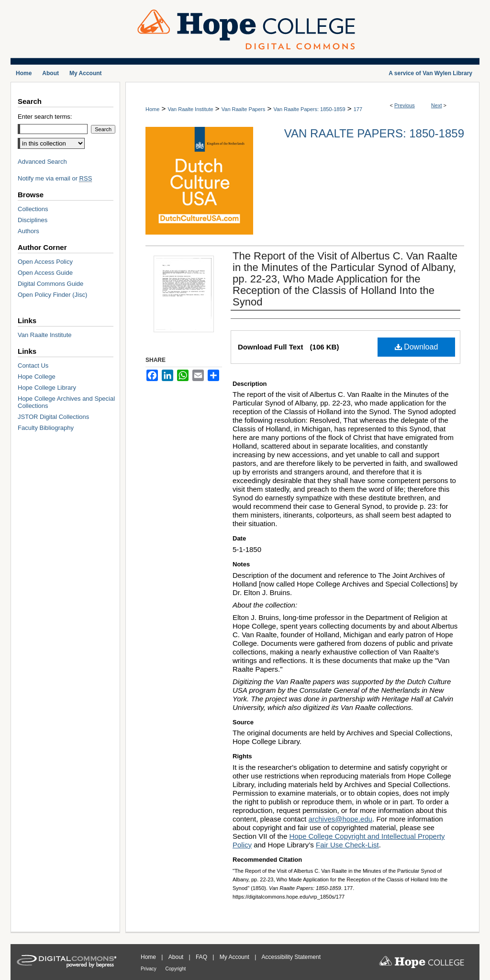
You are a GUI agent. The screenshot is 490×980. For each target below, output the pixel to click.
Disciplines (33, 220)
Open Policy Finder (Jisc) (52, 295)
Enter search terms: (45, 117)
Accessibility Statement (291, 957)
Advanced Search (42, 162)
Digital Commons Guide (50, 284)
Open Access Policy (45, 262)
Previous (405, 105)
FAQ (202, 957)
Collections (33, 209)
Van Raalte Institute (190, 109)
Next (437, 105)
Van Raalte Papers (244, 109)
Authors (28, 231)
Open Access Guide (45, 273)
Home (152, 109)
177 (358, 109)
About (177, 957)
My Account (235, 957)
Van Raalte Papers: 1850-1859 (309, 109)
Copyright (176, 969)
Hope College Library (47, 388)
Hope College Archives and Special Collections (66, 402)
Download (417, 347)
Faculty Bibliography (46, 428)
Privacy (149, 969)
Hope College (37, 377)
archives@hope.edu (340, 819)
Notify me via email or (55, 178)
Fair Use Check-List (347, 845)
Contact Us (33, 366)
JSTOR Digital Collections (53, 417)
